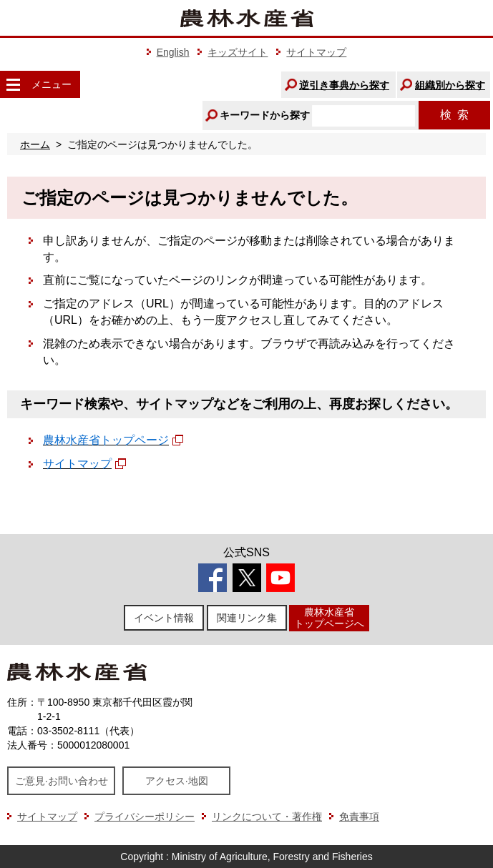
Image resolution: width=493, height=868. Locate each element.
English (173, 52)
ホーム (35, 144)
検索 (454, 115)
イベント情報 (164, 618)
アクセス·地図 (177, 781)
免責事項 (359, 817)
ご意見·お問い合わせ (62, 781)
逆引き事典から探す (344, 85)
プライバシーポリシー (145, 817)
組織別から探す (450, 85)
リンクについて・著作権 (267, 817)
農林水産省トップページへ (329, 617)
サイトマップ (316, 52)
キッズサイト (238, 52)
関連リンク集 (247, 618)
